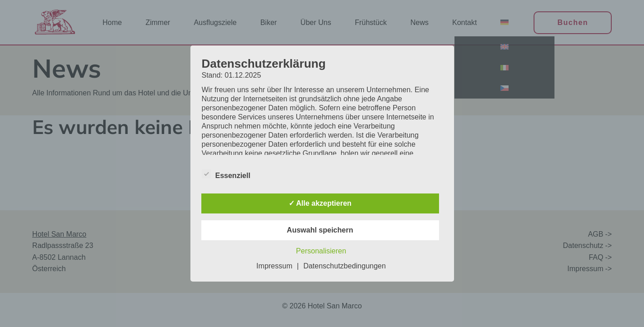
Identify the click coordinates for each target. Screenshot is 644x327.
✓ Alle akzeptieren (320, 203)
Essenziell (226, 175)
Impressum (274, 266)
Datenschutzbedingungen (344, 266)
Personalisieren (321, 251)
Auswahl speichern (320, 230)
